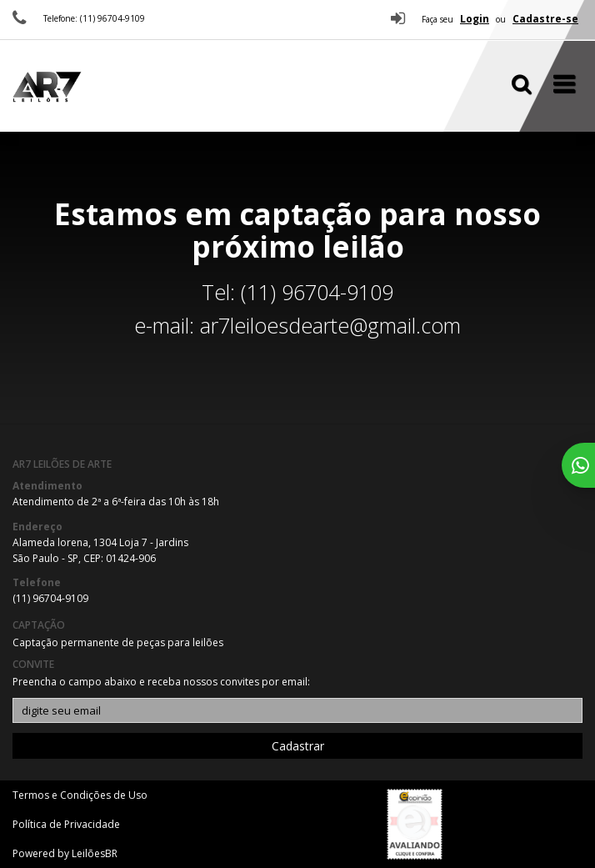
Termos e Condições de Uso (80, 795)
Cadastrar (298, 746)
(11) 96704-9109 (50, 598)
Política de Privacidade (66, 824)
